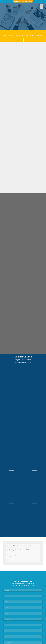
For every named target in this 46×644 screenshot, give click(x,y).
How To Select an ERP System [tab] (16, 560)
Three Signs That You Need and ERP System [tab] (19, 550)
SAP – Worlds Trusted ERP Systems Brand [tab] (19, 546)
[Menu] (41, 6)
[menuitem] (41, 6)
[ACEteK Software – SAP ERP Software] (19, 6)
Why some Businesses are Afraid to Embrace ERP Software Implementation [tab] (23, 555)
